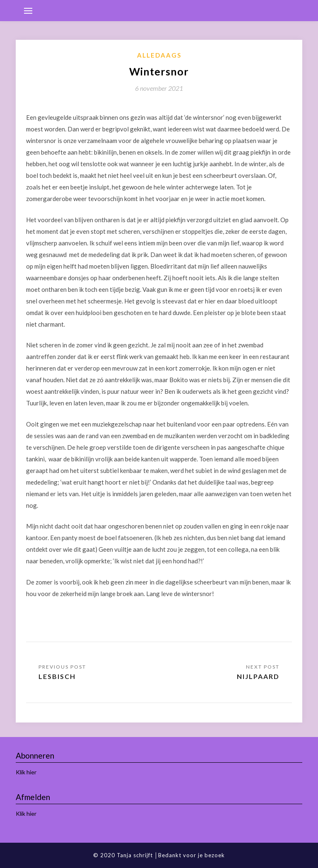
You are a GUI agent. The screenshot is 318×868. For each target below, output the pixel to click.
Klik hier (26, 772)
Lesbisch (57, 676)
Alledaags (159, 55)
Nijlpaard (258, 676)
